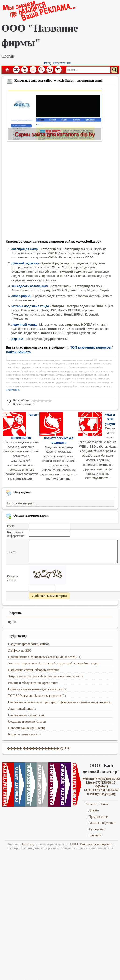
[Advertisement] (44, 192)
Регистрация (62, 63)
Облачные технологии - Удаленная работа (37, 689)
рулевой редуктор (25, 263)
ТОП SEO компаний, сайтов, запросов (35, 696)
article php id (21, 296)
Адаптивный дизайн (22, 709)
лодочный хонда (24, 325)
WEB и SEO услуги (110, 419)
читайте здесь (13, 390)
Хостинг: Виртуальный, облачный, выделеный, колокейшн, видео (54, 663)
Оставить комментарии (31, 516)
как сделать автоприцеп (30, 286)
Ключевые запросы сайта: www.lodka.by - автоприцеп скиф (58, 81)
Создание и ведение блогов (27, 721)
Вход (47, 63)
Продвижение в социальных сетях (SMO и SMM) (42, 657)
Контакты (95, 835)
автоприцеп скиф (25, 249)
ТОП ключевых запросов (91, 347)
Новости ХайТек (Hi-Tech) (27, 728)
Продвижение (98, 817)
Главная (7, 70)
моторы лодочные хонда (30, 306)
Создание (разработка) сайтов (29, 644)
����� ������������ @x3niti (39, 748)
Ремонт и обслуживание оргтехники (33, 683)
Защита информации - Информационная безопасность (46, 676)
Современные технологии (26, 715)
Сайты (104, 804)
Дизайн (94, 810)
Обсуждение (22, 492)
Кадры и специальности (25, 734)
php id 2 (17, 339)
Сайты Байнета (18, 352)
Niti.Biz (28, 844)
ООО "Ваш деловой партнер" (92, 844)
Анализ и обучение (102, 823)
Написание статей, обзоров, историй (33, 670)
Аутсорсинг (97, 829)
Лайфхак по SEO (20, 651)
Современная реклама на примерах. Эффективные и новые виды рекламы (59, 702)
